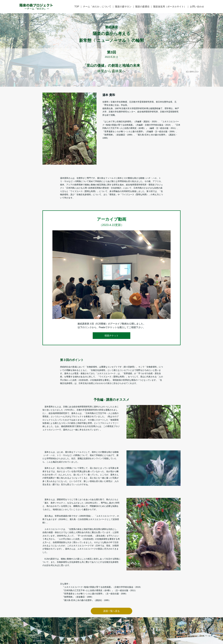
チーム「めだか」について (97, 7)
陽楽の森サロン (123, 7)
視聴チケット (111, 336)
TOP (77, 7)
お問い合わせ (197, 7)
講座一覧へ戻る (111, 611)
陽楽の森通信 (142, 7)
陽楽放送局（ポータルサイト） (170, 7)
